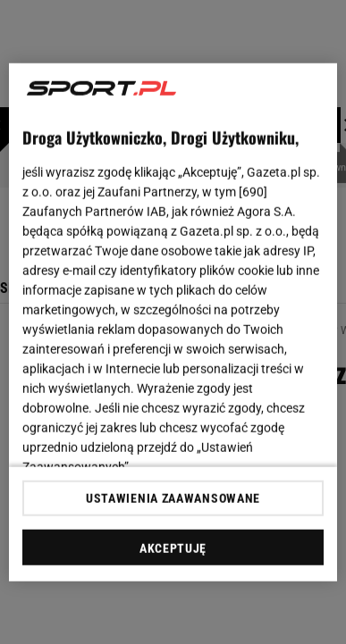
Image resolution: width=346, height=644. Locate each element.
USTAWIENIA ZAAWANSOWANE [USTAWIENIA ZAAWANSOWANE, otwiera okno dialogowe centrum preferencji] (173, 498)
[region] (173, 322)
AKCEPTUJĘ (173, 548)
